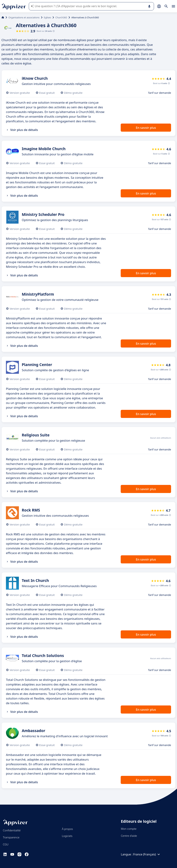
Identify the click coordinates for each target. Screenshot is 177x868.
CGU (6, 844)
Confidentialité (12, 830)
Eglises (47, 17)
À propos (67, 829)
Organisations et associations (24, 17)
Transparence (11, 837)
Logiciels (67, 836)
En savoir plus (146, 128)
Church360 (61, 17)
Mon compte (129, 829)
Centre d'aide (129, 836)
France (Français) (147, 854)
